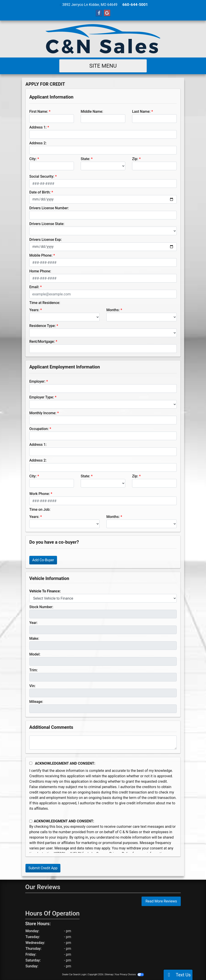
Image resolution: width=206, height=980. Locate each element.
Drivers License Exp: (46, 239)
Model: (35, 654)
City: (33, 159)
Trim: (33, 670)
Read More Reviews (161, 901)
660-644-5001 (135, 4)
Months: (113, 310)
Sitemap (109, 974)
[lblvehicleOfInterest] (103, 598)
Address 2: (38, 143)
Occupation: (39, 429)
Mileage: (36, 701)
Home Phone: (40, 271)
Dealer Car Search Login (74, 974)
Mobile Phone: (41, 255)
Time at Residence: (45, 303)
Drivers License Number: (49, 208)
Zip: (135, 159)
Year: (33, 622)
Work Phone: (40, 493)
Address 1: (38, 127)
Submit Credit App (43, 868)
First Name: (39, 111)
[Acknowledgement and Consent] (31, 763)
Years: (34, 310)
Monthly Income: (43, 413)
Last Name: (141, 111)
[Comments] (103, 742)
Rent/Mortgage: (42, 341)
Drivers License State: (47, 224)
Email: (34, 287)
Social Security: (42, 176)
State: (85, 159)
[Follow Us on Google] (107, 13)
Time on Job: (40, 509)
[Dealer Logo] (103, 39)
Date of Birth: (40, 192)
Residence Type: (42, 326)
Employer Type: (42, 397)
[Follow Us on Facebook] (99, 13)
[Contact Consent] (31, 821)
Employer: (37, 381)
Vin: (32, 686)
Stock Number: (41, 607)
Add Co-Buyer (43, 560)
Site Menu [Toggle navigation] (103, 66)
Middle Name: (92, 111)
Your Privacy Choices (129, 974)
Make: (34, 638)
